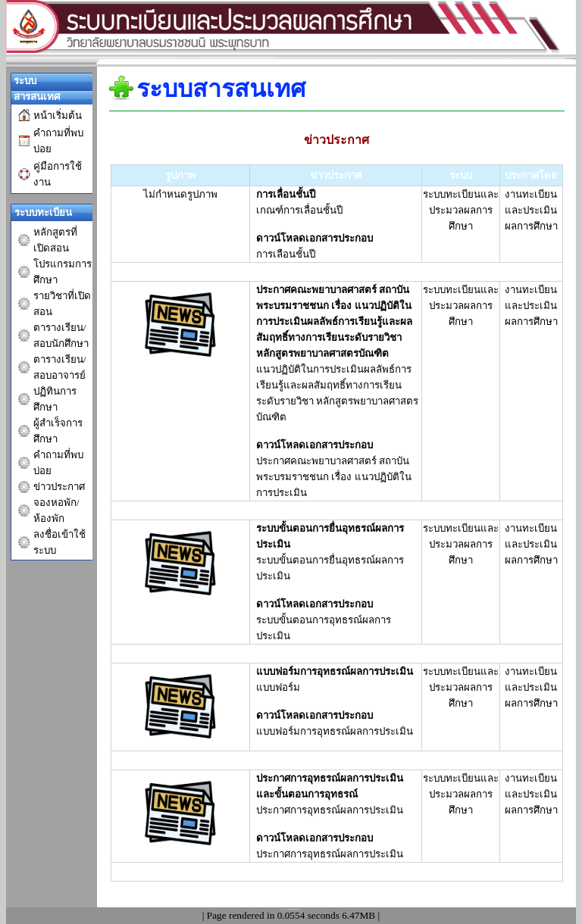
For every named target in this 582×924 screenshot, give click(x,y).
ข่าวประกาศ (59, 487)
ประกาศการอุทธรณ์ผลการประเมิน (330, 854)
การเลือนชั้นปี (286, 254)
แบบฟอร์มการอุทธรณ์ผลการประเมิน (335, 731)
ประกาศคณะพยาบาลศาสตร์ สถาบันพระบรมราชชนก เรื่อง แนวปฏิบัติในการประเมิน (334, 477)
